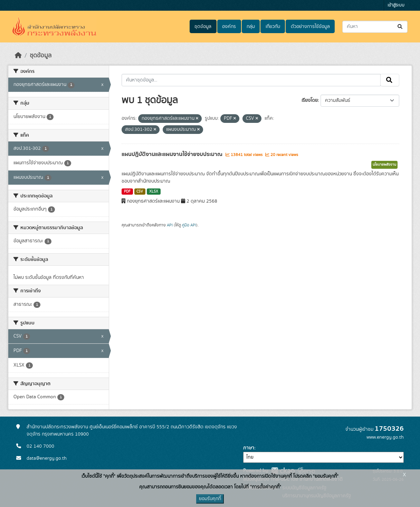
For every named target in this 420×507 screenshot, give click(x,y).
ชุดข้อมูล (203, 27)
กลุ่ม (251, 27)
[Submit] (400, 27)
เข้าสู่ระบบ (396, 5)
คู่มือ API (189, 225)
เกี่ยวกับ (273, 27)
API (170, 225)
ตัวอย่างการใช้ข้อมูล (310, 27)
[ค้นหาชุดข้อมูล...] (375, 27)
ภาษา (249, 448)
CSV (140, 192)
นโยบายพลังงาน (384, 165)
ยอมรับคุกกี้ (210, 499)
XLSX (154, 192)
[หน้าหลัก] (18, 56)
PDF (127, 192)
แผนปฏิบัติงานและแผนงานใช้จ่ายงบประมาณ (173, 154)
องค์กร (229, 27)
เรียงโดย (310, 100)
